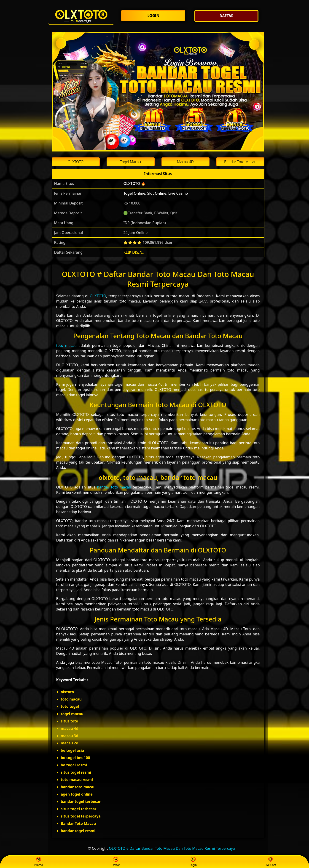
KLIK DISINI (133, 252)
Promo (39, 862)
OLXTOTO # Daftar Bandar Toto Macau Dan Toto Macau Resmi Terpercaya (172, 848)
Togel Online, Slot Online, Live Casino (156, 193)
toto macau (67, 345)
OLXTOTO (98, 296)
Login (193, 862)
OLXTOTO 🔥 (134, 183)
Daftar (116, 862)
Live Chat (270, 862)
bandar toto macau (114, 487)
